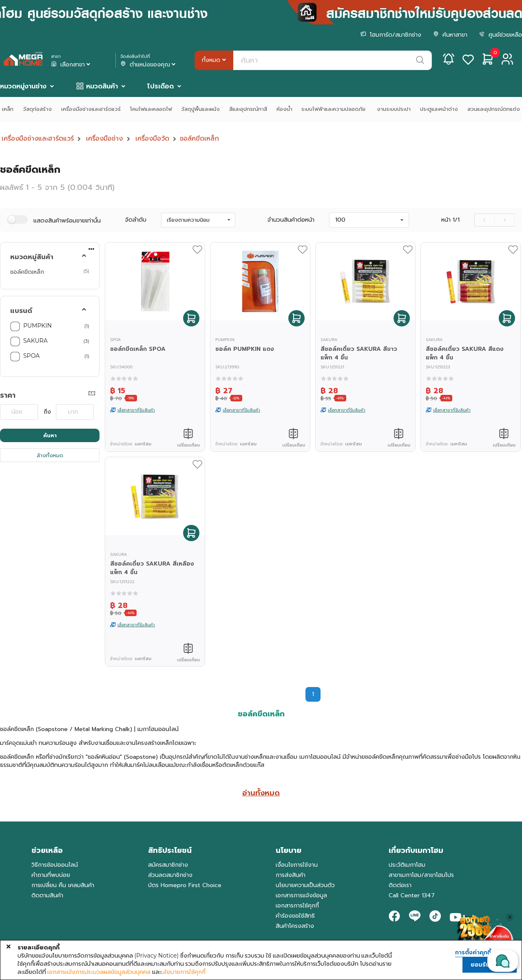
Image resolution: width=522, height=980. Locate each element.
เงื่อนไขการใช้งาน (297, 865)
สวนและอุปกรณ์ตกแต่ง (494, 109)
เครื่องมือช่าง (104, 139)
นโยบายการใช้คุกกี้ (183, 972)
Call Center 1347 (412, 895)
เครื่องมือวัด (152, 139)
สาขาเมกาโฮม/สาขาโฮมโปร (421, 875)
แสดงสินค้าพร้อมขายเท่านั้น (67, 221)
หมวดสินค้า (102, 86)
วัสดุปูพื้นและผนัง (200, 109)
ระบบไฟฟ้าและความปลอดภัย (334, 109)
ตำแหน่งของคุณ (149, 65)
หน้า (450, 220)
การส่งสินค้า (291, 875)
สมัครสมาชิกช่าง (168, 865)
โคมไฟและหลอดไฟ (151, 109)
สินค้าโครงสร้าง (295, 926)
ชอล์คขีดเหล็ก (199, 139)
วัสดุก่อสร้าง (37, 109)
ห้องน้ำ (284, 109)
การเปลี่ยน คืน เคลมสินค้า (63, 885)
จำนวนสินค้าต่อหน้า (291, 220)
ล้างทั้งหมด (50, 455)
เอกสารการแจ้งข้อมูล (301, 895)
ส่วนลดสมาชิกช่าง (170, 875)
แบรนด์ (21, 311)
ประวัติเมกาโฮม (407, 865)
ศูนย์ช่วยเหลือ (501, 35)
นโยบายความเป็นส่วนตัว (305, 885)
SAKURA (35, 341)
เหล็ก (8, 109)
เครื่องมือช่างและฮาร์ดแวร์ (91, 109)
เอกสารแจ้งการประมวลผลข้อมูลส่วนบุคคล (99, 972)
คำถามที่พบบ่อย (51, 875)
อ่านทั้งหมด (261, 793)
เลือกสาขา (71, 65)
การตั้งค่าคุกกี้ (473, 953)
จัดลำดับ (136, 220)
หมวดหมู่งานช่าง (23, 86)
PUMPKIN (38, 326)
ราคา (8, 395)
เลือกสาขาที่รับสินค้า (136, 410)
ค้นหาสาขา (450, 35)
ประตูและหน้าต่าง (439, 109)
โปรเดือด (160, 86)
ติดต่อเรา (400, 885)
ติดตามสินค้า (47, 895)
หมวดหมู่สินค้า (32, 257)
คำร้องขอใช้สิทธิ (295, 916)
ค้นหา (50, 435)
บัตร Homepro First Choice (185, 885)
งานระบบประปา (394, 109)
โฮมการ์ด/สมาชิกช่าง (391, 35)
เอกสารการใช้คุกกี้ (297, 906)
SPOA (31, 356)
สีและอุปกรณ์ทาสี (248, 109)
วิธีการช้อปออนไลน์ (55, 865)
